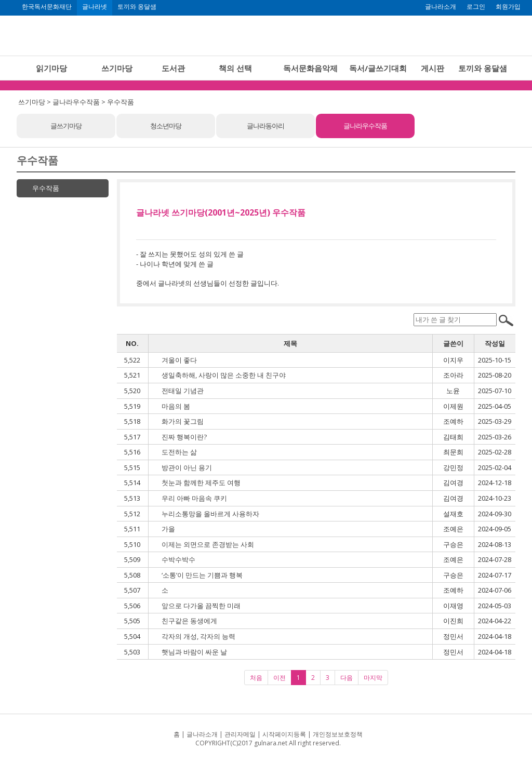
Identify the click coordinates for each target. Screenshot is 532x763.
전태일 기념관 (183, 391)
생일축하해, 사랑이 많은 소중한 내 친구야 (224, 375)
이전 (280, 678)
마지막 (373, 678)
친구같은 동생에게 (189, 621)
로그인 (476, 7)
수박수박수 (178, 559)
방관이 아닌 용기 (187, 467)
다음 (347, 678)
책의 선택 (235, 68)
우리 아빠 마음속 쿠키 (194, 498)
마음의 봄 (176, 406)
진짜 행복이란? (184, 437)
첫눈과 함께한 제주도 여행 (201, 483)
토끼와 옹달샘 (137, 7)
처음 (256, 678)
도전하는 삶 (179, 452)
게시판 (433, 68)
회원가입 (508, 7)
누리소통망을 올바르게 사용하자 (210, 514)
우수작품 (46, 188)
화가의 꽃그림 (183, 421)
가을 (168, 529)
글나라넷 (95, 7)
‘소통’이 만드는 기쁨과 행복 (202, 575)
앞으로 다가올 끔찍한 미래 (201, 606)
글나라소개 (441, 7)
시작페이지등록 (284, 734)
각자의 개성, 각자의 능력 (198, 636)
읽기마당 (51, 68)
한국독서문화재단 (47, 7)
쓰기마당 (117, 68)
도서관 (173, 68)
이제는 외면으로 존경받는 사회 (208, 544)
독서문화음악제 (310, 68)
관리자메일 (240, 734)
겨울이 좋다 (179, 360)
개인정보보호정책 (338, 734)
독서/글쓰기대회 (378, 68)
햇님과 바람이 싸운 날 (194, 652)
